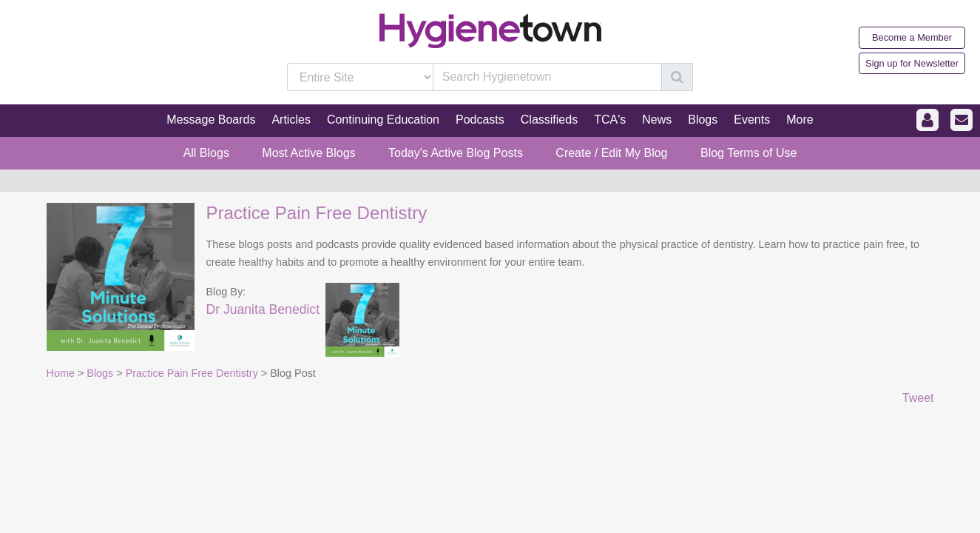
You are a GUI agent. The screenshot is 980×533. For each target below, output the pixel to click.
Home (61, 373)
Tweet (918, 398)
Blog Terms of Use (748, 153)
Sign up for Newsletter (912, 63)
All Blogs (206, 153)
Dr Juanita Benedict (263, 309)
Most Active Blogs (308, 153)
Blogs (100, 373)
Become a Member (912, 37)
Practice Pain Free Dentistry (317, 213)
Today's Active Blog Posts (456, 153)
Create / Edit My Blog (611, 153)
